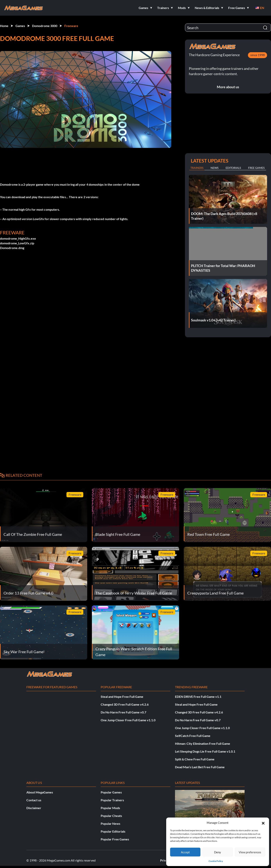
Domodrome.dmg (12, 248)
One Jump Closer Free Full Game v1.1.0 (128, 720)
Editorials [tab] (233, 168)
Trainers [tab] (197, 168)
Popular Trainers (112, 800)
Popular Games (111, 792)
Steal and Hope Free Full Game (122, 697)
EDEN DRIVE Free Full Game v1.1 (198, 697)
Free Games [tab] (256, 168)
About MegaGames (40, 792)
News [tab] (214, 168)
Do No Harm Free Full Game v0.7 (123, 712)
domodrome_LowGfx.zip (17, 243)
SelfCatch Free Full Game (193, 736)
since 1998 (258, 55)
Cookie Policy (216, 861)
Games (20, 26)
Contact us (34, 800)
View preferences (250, 852)
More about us (228, 87)
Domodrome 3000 (45, 26)
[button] (263, 823)
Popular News (110, 823)
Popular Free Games (115, 839)
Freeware (71, 26)
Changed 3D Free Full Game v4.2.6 (125, 704)
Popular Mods (110, 808)
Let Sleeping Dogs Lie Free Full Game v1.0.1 (205, 751)
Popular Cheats (111, 816)
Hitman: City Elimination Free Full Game (203, 743)
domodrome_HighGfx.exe (18, 238)
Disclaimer (34, 808)
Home (4, 26)
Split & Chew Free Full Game (195, 759)
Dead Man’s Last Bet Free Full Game (200, 767)
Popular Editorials (113, 831)
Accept (185, 852)
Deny (218, 852)
